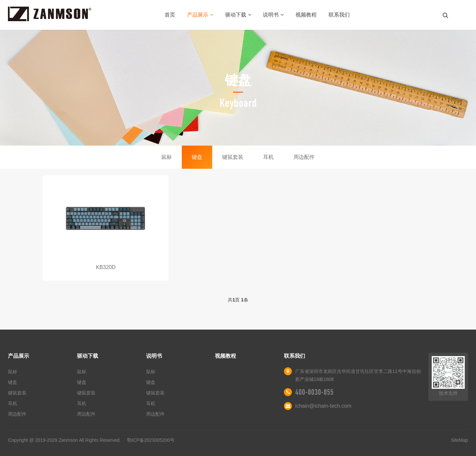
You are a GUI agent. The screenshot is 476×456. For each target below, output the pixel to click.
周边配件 (304, 157)
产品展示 (200, 15)
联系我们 (339, 15)
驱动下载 (238, 15)
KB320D (106, 267)
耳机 (268, 157)
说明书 (273, 15)
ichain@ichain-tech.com (323, 406)
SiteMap (459, 440)
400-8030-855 (314, 392)
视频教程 (306, 15)
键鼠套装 (233, 157)
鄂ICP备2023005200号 (151, 440)
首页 (170, 15)
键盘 (197, 157)
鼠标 (167, 157)
